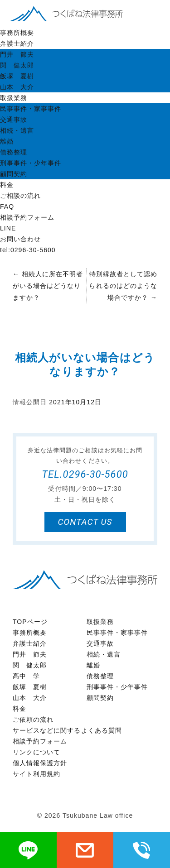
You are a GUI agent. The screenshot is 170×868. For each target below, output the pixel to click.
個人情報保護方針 (40, 763)
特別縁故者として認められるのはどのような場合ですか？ (123, 286)
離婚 (7, 141)
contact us (85, 522)
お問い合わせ (20, 239)
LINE (8, 228)
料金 (7, 185)
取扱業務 (14, 98)
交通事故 (14, 120)
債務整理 (14, 152)
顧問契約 (14, 174)
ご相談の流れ (20, 196)
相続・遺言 (17, 130)
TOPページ (30, 622)
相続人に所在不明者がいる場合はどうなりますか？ (48, 286)
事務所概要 (17, 33)
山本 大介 (17, 87)
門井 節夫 (17, 54)
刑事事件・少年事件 (31, 163)
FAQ (7, 206)
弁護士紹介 (17, 43)
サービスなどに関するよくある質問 (67, 730)
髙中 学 (26, 676)
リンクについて (36, 752)
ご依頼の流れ (33, 719)
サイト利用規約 (36, 774)
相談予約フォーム (27, 217)
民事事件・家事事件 (31, 109)
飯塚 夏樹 (17, 76)
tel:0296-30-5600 (28, 250)
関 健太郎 (17, 65)
